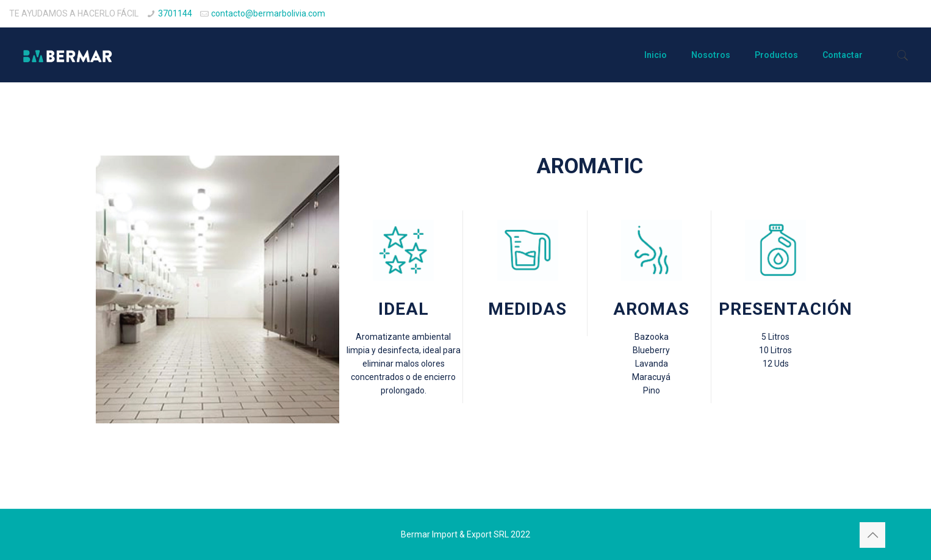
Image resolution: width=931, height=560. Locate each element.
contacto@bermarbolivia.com (268, 13)
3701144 (175, 13)
